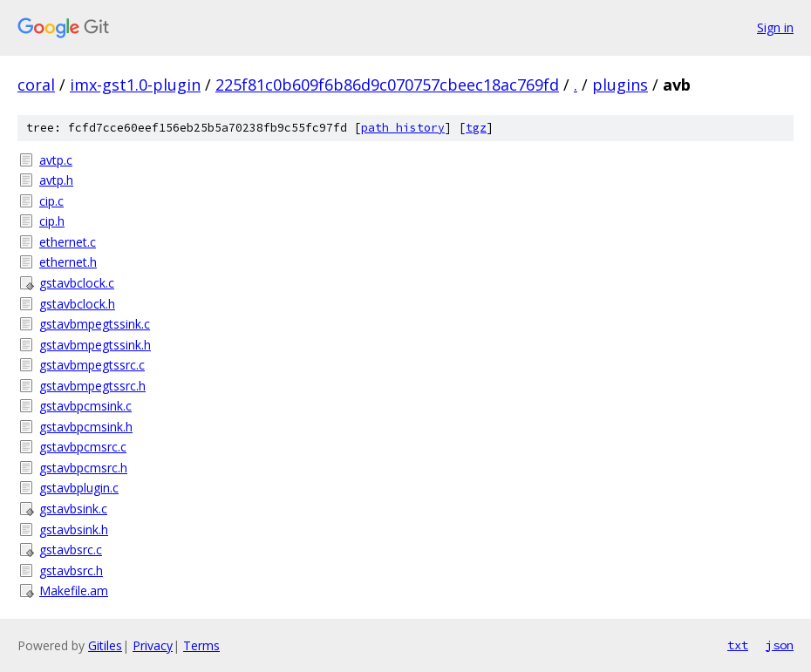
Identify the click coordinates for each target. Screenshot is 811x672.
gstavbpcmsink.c (85, 406)
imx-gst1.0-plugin (135, 85)
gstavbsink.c (73, 509)
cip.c (51, 201)
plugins (620, 85)
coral (36, 85)
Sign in (775, 27)
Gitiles (105, 645)
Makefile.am (74, 591)
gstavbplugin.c (79, 488)
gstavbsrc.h (71, 570)
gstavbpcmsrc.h (83, 468)
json (780, 645)
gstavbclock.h (77, 304)
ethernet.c (68, 242)
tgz (476, 128)
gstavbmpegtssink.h (95, 345)
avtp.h (56, 180)
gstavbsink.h (74, 529)
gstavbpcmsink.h (86, 427)
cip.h (52, 221)
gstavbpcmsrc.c (83, 447)
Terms (201, 645)
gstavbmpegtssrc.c (92, 365)
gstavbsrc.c (71, 550)
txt (738, 645)
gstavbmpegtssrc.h (92, 386)
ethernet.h (68, 262)
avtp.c (56, 160)
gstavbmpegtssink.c (95, 324)
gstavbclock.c (77, 283)
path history (403, 128)
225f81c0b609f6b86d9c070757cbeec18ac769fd (387, 85)
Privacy (153, 645)
